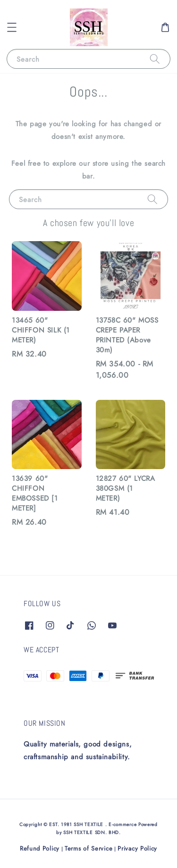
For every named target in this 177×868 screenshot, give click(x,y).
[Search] (155, 59)
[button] (12, 27)
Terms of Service (88, 848)
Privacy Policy (137, 848)
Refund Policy (40, 848)
